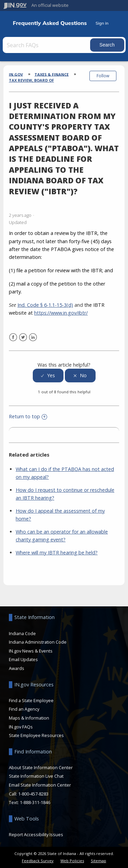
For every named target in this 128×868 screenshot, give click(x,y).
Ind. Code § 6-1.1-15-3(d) (45, 305)
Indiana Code (22, 633)
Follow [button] (103, 76)
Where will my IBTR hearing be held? (57, 553)
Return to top (28, 416)
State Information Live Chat (36, 776)
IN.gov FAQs (21, 727)
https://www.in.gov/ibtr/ (61, 313)
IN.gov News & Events (31, 651)
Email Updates (23, 659)
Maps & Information (29, 718)
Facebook (13, 337)
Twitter (23, 337)
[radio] (48, 376)
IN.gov (16, 74)
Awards (17, 668)
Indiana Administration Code (38, 642)
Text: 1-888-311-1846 (30, 802)
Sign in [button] (102, 23)
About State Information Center (41, 767)
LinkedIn (33, 337)
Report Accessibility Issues (36, 834)
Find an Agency (24, 709)
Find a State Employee (31, 700)
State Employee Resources (36, 735)
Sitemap (98, 861)
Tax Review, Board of (31, 80)
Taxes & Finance (52, 74)
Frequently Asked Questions (50, 23)
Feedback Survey (38, 861)
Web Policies (72, 861)
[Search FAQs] (47, 45)
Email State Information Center (40, 785)
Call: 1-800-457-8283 (29, 794)
